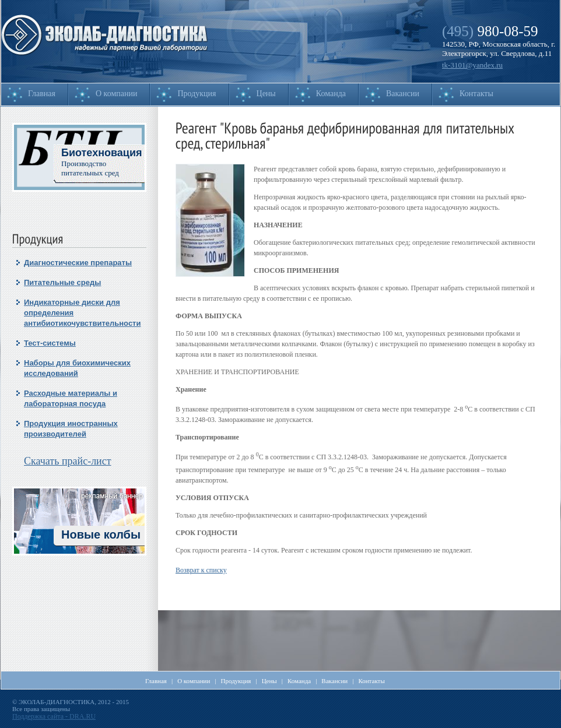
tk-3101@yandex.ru (472, 65)
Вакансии (403, 94)
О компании (116, 94)
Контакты (476, 94)
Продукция (197, 94)
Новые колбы (101, 534)
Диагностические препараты (78, 263)
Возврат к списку (201, 570)
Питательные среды (62, 282)
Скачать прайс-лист (68, 461)
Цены (266, 94)
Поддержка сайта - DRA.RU (54, 716)
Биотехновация (102, 153)
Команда (331, 94)
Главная (42, 94)
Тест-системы (50, 343)
